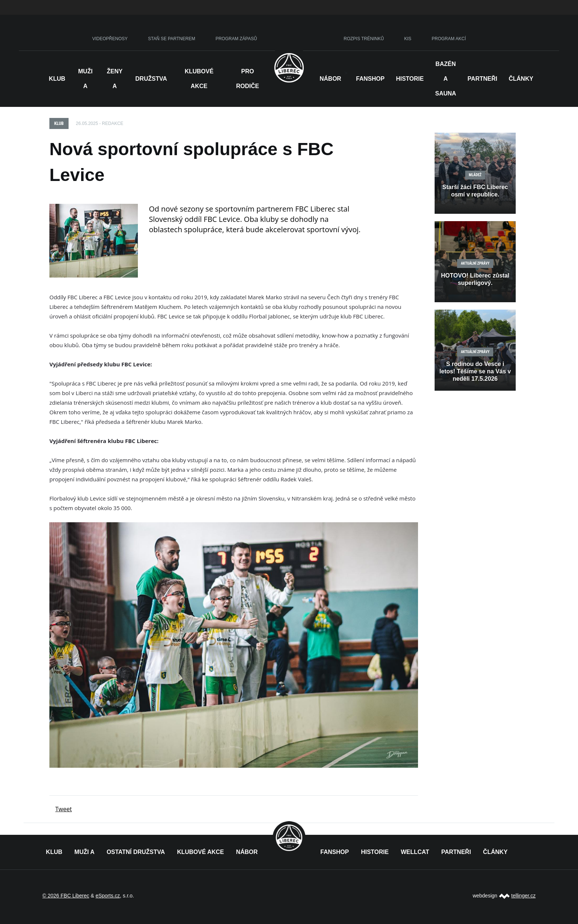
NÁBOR (330, 79)
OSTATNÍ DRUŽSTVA (136, 852)
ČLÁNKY (495, 852)
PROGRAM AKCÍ (449, 39)
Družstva (151, 79)
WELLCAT (415, 852)
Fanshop (370, 79)
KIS (408, 39)
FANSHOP (335, 852)
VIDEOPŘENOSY (110, 39)
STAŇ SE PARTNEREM (171, 39)
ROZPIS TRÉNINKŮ (364, 39)
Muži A (85, 79)
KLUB (54, 852)
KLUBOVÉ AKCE (200, 852)
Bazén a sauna (445, 79)
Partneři (482, 79)
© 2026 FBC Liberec (66, 896)
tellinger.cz (523, 896)
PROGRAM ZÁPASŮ (236, 39)
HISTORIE (410, 79)
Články (521, 79)
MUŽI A (85, 852)
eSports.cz (108, 896)
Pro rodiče (247, 79)
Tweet (64, 809)
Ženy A (115, 79)
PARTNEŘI (456, 852)
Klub (57, 79)
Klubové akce (199, 79)
